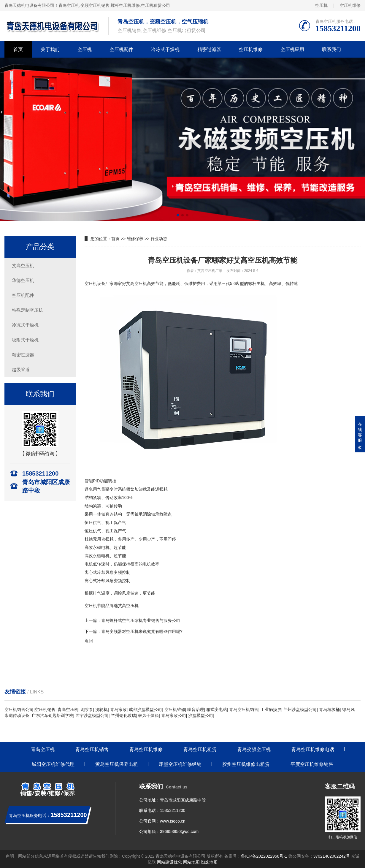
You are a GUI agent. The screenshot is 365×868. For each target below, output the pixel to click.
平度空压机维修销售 (312, 764)
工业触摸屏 (271, 709)
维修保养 (135, 239)
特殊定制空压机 (27, 310)
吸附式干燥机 (25, 340)
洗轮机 (101, 709)
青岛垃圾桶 (329, 709)
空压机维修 (350, 5)
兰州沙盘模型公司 (300, 709)
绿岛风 (348, 709)
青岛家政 (118, 709)
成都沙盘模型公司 (145, 709)
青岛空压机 (69, 5)
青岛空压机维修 (146, 749)
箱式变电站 (217, 709)
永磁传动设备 (17, 715)
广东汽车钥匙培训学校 (53, 715)
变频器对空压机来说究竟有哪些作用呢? (146, 631)
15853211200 (173, 810)
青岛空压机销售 (244, 709)
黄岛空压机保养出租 (117, 764)
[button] (178, 215)
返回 (89, 641)
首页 (18, 49)
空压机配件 (121, 49)
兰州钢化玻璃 (123, 715)
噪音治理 (196, 709)
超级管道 (21, 369)
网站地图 (191, 862)
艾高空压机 (23, 266)
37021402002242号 (332, 856)
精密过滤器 (209, 49)
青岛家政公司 (174, 715)
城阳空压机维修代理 (53, 764)
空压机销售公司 (19, 709)
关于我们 (50, 49)
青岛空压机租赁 (200, 749)
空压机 (321, 5)
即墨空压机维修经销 (180, 764)
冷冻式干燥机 (165, 49)
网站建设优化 (169, 862)
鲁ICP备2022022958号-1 (264, 856)
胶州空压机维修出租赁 (246, 764)
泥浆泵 (87, 709)
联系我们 (331, 49)
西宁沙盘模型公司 (92, 715)
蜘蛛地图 (209, 862)
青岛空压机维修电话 (313, 749)
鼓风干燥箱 (148, 715)
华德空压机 (23, 280)
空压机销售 (45, 709)
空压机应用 (292, 49)
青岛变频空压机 (254, 749)
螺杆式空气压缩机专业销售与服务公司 (145, 620)
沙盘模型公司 (201, 715)
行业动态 (159, 239)
